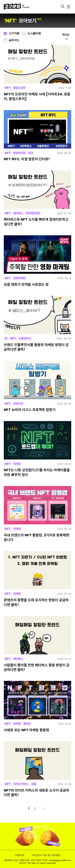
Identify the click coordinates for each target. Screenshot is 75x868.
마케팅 (17, 464)
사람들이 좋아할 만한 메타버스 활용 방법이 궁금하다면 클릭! (37, 667)
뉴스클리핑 (34, 33)
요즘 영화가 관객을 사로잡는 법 (26, 284)
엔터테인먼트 (33, 213)
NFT (8, 88)
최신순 (66, 36)
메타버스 (18, 213)
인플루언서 (25, 338)
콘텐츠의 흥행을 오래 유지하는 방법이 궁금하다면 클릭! (36, 602)
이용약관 (20, 855)
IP (6, 338)
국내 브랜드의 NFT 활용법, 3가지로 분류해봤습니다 (36, 537)
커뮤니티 (18, 404)
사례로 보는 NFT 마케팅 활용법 (26, 730)
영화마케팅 (19, 278)
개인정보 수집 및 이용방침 (46, 855)
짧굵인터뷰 (19, 153)
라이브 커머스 (21, 784)
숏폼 (34, 784)
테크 (31, 153)
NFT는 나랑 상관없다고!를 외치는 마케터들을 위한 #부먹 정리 (37, 472)
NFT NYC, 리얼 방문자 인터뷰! (27, 159)
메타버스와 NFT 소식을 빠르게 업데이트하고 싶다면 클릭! (36, 222)
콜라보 (27, 724)
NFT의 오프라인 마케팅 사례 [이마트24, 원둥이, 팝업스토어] (37, 96)
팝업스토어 (19, 88)
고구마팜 (14, 33)
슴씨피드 (14, 40)
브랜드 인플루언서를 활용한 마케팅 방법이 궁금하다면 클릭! (36, 347)
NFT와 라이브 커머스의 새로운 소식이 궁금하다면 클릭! (36, 793)
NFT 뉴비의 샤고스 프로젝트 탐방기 (30, 410)
